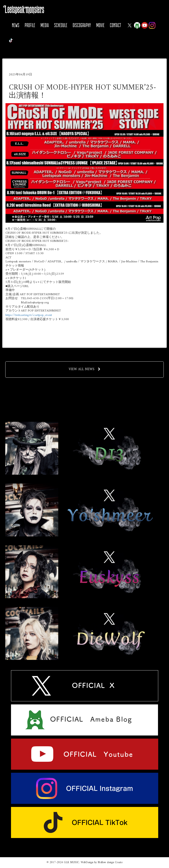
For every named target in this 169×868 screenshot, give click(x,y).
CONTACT (115, 25)
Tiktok (11, 40)
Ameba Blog (137, 25)
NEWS (16, 25)
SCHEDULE (61, 25)
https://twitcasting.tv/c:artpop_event (29, 315)
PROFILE (30, 25)
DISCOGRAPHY (82, 25)
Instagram (152, 25)
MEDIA (45, 25)
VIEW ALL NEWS (84, 369)
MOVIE (100, 25)
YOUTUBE (145, 25)
